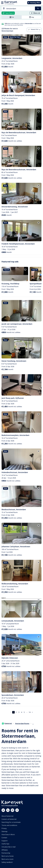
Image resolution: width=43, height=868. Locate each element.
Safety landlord (7, 862)
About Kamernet (7, 816)
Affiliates (5, 850)
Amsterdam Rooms (22, 724)
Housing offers (34, 3)
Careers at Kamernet (9, 819)
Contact (4, 838)
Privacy (4, 828)
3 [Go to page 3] (19, 712)
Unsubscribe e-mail (8, 847)
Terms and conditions (9, 825)
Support (5, 841)
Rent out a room (7, 859)
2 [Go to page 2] (16, 712)
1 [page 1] (13, 712)
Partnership (6, 853)
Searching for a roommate (11, 822)
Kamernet (7, 723)
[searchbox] (20, 9)
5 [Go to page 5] (24, 712)
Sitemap (4, 831)
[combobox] (17, 9)
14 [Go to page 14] (30, 712)
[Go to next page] (32, 712)
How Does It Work (8, 835)
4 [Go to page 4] (22, 712)
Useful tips (5, 844)
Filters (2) (35, 13)
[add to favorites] (39, 37)
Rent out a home (8, 856)
